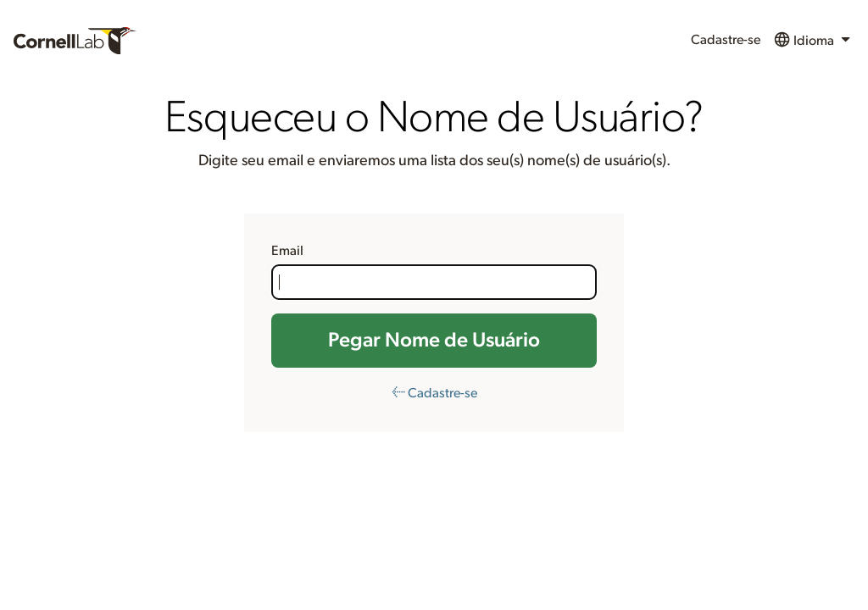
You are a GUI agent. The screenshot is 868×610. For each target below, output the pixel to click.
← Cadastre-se (434, 393)
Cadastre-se (726, 40)
